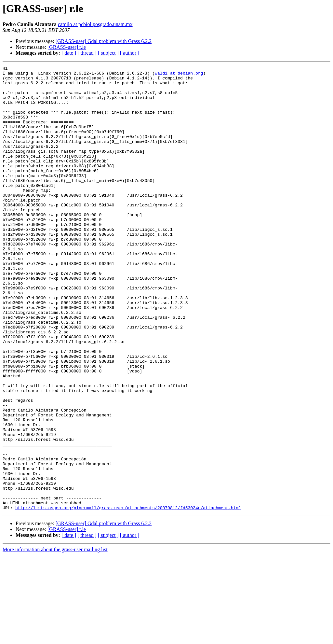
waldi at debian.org (179, 75)
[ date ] (69, 53)
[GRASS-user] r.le (67, 47)
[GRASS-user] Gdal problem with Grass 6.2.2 (104, 41)
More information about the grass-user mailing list (55, 638)
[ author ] (130, 53)
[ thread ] (87, 53)
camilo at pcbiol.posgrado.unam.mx (95, 24)
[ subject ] (108, 53)
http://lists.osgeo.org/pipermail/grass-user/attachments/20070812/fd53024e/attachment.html (128, 596)
